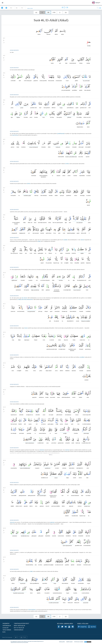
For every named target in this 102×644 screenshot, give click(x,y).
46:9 (4, 246)
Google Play (82, 627)
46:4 (4, 100)
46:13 (4, 363)
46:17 (4, 488)
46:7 (4, 188)
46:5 (4, 139)
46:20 (4, 576)
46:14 (4, 390)
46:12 (4, 332)
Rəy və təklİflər (19, 628)
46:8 (4, 215)
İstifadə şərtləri (62, 642)
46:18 (4, 528)
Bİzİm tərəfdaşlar (19, 626)
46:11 (4, 304)
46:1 (4, 38)
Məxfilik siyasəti (69, 642)
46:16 (4, 460)
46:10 (4, 273)
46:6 (4, 168)
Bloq (4, 632)
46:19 (4, 557)
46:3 (4, 73)
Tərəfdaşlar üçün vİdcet (21, 623)
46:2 (4, 55)
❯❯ (66, 12)
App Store (92, 627)
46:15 (4, 407)
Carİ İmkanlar (7, 626)
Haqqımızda (6, 623)
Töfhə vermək (7, 630)
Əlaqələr (5, 628)
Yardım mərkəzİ (19, 630)
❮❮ (36, 12)
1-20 (48, 12)
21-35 (54, 12)
